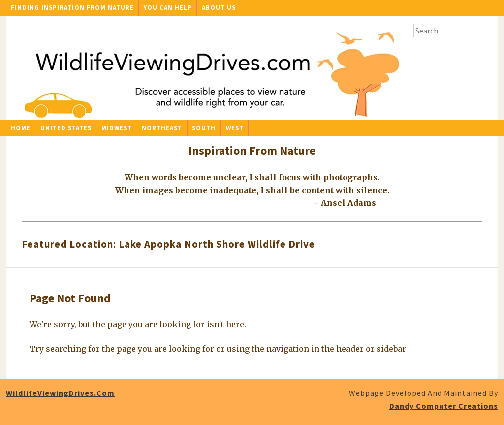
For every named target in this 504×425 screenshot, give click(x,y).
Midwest (117, 128)
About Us (219, 7)
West (235, 128)
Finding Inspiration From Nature (72, 7)
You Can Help (168, 7)
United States (66, 128)
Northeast (162, 128)
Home (21, 128)
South (204, 128)
